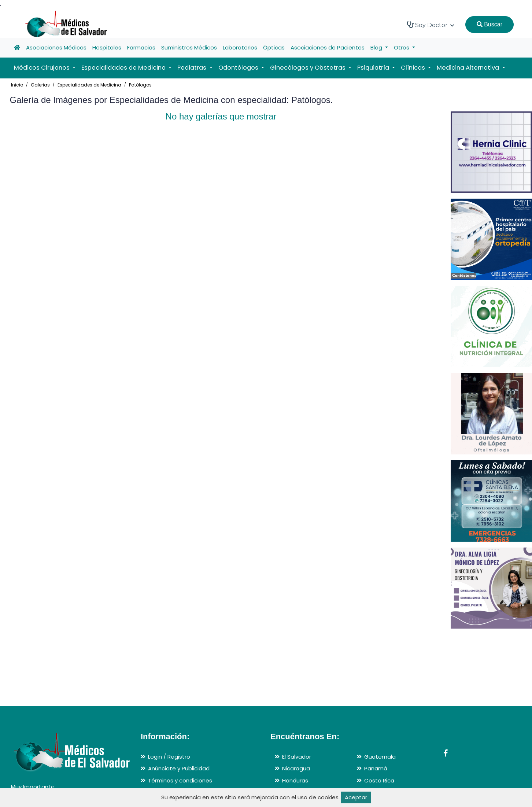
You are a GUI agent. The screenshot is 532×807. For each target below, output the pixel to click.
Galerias (40, 85)
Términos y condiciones (180, 780)
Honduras (295, 780)
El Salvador (297, 757)
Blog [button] (377, 47)
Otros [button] (402, 47)
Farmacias (141, 47)
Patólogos (140, 85)
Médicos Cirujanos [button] (43, 68)
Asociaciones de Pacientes (328, 47)
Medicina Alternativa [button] (469, 68)
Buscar (489, 24)
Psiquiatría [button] (374, 68)
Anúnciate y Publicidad (179, 768)
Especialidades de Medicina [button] (124, 68)
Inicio (17, 85)
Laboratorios (240, 47)
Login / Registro (169, 757)
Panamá (376, 768)
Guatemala (380, 757)
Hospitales (107, 47)
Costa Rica (379, 780)
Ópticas (274, 47)
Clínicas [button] (414, 68)
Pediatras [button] (193, 68)
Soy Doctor (431, 25)
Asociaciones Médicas (56, 47)
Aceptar (356, 797)
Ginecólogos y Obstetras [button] (309, 68)
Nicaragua (296, 768)
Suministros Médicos (189, 47)
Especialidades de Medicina (89, 85)
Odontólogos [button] (239, 68)
